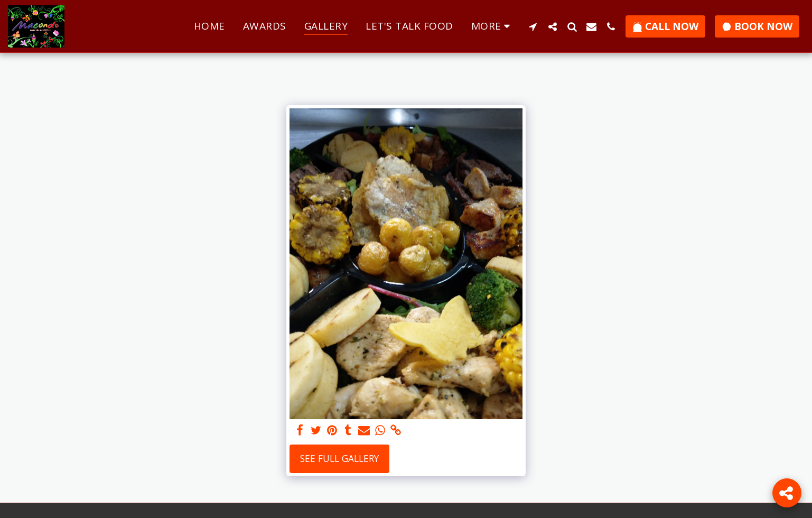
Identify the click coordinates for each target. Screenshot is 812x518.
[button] (533, 26)
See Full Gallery (339, 458)
